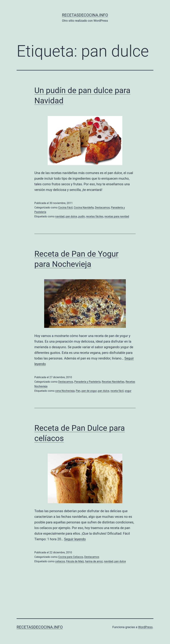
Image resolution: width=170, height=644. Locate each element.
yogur (128, 391)
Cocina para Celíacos (71, 557)
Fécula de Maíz (75, 561)
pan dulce (71, 216)
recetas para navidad (117, 216)
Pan (78, 391)
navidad (60, 216)
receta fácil (117, 391)
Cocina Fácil (65, 208)
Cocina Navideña (84, 208)
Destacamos (102, 208)
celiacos (60, 561)
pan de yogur (89, 391)
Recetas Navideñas (113, 382)
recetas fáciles (95, 216)
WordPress (145, 627)
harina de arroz (94, 561)
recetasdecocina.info (85, 15)
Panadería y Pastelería (87, 382)
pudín (82, 216)
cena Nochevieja (65, 391)
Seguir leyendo (75, 539)
